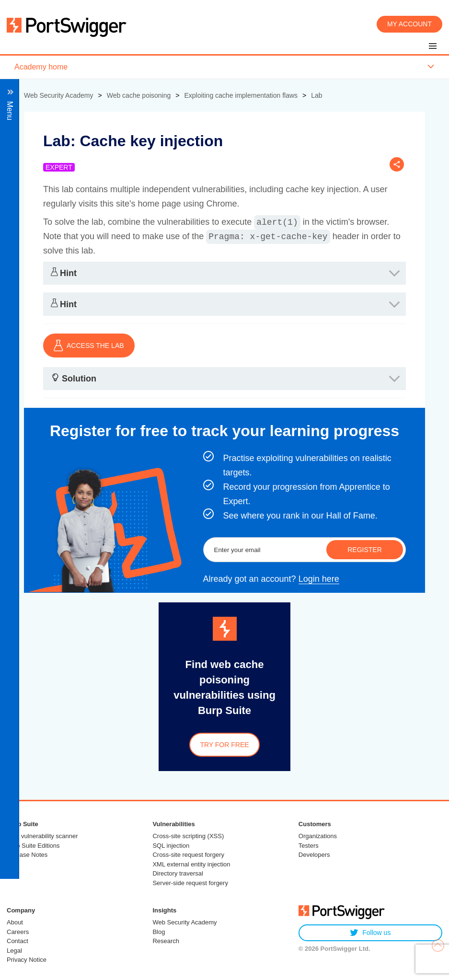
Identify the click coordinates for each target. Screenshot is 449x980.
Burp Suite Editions (33, 846)
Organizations (318, 836)
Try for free (224, 745)
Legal (14, 951)
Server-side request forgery (190, 883)
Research (166, 941)
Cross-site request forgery (188, 855)
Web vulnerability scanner (42, 836)
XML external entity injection (191, 864)
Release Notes (27, 855)
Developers (314, 855)
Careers (18, 932)
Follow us (370, 933)
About (15, 922)
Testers (309, 846)
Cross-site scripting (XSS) (188, 836)
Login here (319, 579)
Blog (159, 932)
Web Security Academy (184, 922)
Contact (17, 941)
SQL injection (171, 846)
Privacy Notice (27, 960)
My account (409, 24)
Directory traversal (178, 873)
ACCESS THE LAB (89, 346)
